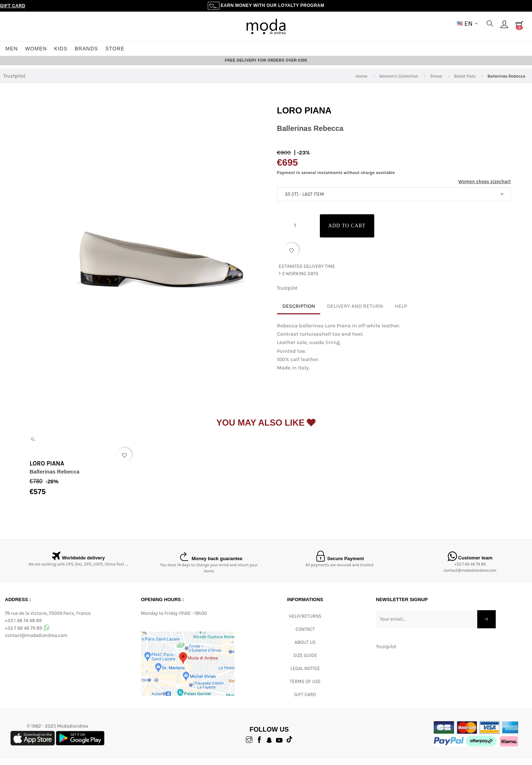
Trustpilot (14, 82)
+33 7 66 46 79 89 (470, 570)
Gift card (305, 700)
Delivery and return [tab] (355, 312)
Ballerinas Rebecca (55, 478)
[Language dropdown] (467, 24)
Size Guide (305, 661)
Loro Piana (304, 117)
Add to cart (351, 232)
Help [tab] (401, 312)
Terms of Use (305, 687)
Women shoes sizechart (485, 188)
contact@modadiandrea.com (470, 577)
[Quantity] (295, 231)
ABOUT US (305, 648)
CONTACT (305, 635)
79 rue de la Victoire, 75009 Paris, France (48, 619)
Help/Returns (305, 622)
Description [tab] (299, 312)
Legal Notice (305, 674)
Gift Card (13, 6)
